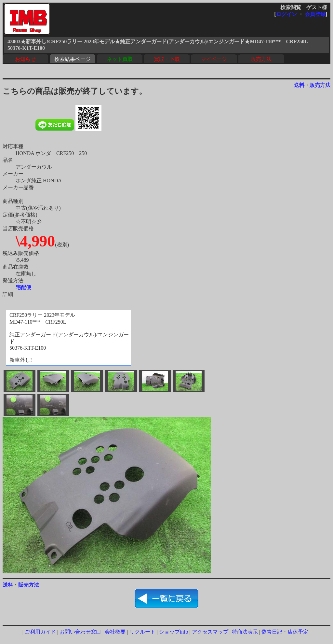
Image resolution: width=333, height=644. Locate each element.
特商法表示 (245, 632)
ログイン (286, 14)
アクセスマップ (210, 632)
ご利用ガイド (40, 632)
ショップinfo (174, 632)
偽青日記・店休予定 (285, 632)
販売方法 (261, 59)
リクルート (142, 632)
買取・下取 (167, 59)
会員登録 (315, 14)
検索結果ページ (73, 59)
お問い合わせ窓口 (80, 632)
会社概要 (115, 632)
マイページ (214, 59)
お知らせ (25, 59)
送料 (299, 85)
